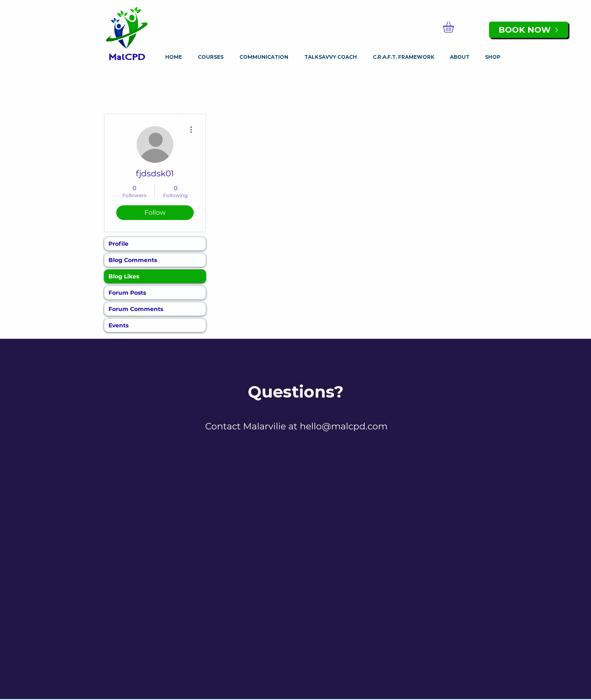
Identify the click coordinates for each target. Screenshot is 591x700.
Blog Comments (133, 260)
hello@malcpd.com (344, 426)
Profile (118, 244)
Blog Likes (124, 276)
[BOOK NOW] (529, 30)
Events (118, 325)
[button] (455, 27)
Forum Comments (136, 309)
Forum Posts (127, 293)
